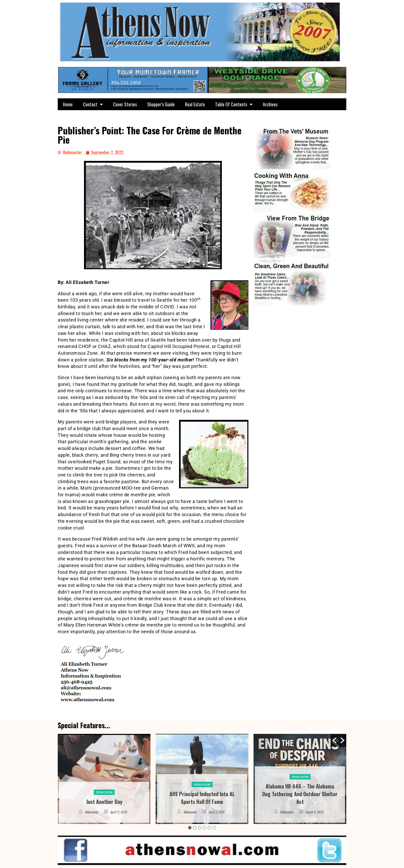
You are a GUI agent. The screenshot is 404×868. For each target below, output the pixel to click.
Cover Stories (125, 104)
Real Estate (195, 104)
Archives (270, 104)
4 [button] (204, 828)
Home (68, 104)
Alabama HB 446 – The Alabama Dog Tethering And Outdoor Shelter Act (300, 794)
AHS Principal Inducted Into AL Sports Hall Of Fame (202, 798)
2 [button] (195, 828)
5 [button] (209, 828)
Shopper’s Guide (161, 104)
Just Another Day (104, 802)
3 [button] (200, 828)
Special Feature (104, 792)
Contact (93, 104)
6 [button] (214, 828)
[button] (334, 741)
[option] (104, 779)
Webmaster (91, 812)
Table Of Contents (234, 104)
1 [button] (190, 828)
